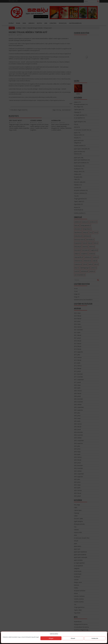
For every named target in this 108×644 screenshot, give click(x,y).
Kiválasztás (95, 638)
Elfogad (51, 638)
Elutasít (73, 638)
